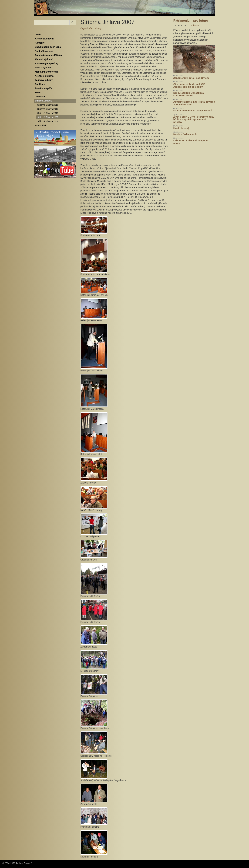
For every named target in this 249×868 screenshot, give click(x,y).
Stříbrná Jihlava (43, 101)
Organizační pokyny (91, 28)
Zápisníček (41, 126)
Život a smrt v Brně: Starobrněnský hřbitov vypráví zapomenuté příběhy (194, 119)
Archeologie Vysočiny (47, 63)
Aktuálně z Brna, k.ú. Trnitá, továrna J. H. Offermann (194, 103)
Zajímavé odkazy (44, 80)
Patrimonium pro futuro (191, 21)
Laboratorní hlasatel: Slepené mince (191, 142)
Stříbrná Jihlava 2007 (48, 117)
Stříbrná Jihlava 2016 (48, 105)
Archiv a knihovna (45, 39)
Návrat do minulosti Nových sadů (193, 110)
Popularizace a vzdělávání (49, 55)
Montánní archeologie (46, 72)
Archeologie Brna (44, 76)
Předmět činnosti (44, 51)
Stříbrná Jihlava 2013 (48, 109)
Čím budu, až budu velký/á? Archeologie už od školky (190, 85)
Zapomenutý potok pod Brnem (191, 78)
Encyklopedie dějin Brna (48, 47)
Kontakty (40, 43)
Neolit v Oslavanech (185, 134)
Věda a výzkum (43, 68)
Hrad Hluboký (181, 128)
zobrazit (195, 25)
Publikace (40, 84)
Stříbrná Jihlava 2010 (48, 113)
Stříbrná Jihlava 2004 (48, 121)
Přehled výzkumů (44, 59)
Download (40, 97)
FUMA (38, 92)
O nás (38, 35)
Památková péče (44, 88)
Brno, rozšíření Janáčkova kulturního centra (189, 94)
